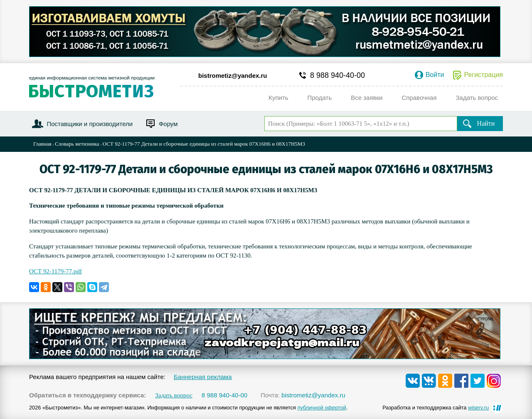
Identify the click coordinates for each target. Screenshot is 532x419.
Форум (168, 124)
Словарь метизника (77, 144)
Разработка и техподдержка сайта (436, 408)
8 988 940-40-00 (337, 75)
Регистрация (483, 75)
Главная (42, 144)
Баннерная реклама (203, 377)
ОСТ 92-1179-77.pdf (55, 271)
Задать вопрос (174, 395)
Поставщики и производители (90, 124)
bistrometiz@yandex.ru (233, 76)
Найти (486, 123)
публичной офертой (322, 408)
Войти (435, 75)
